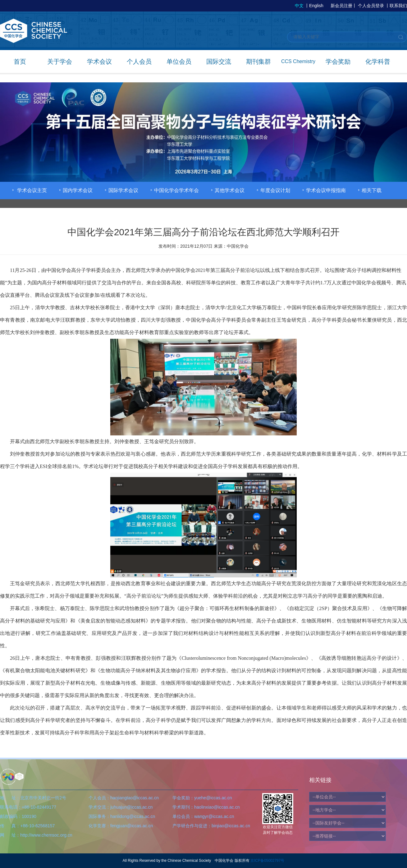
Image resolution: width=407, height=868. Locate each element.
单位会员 (179, 62)
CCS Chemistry (298, 61)
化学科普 (378, 62)
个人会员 (139, 62)
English (316, 6)
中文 (299, 6)
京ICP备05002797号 (267, 861)
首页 (20, 62)
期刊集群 (258, 62)
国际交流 (219, 62)
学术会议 (99, 62)
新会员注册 (341, 6)
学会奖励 (338, 62)
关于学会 (60, 62)
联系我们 (398, 6)
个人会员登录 (371, 6)
